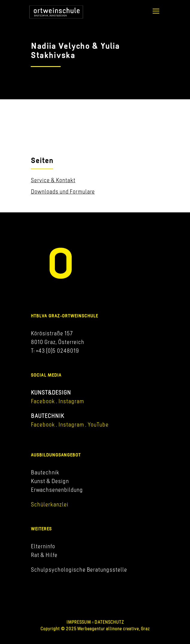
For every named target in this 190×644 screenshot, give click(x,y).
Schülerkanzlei (49, 504)
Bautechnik (45, 472)
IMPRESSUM (79, 622)
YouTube (98, 424)
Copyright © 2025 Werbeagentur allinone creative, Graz (95, 629)
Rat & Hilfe (44, 555)
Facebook (43, 401)
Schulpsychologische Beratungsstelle (79, 570)
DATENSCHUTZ (109, 622)
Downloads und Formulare (63, 191)
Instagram (71, 401)
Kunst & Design (50, 481)
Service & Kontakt (53, 180)
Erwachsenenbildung (57, 490)
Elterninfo (43, 546)
